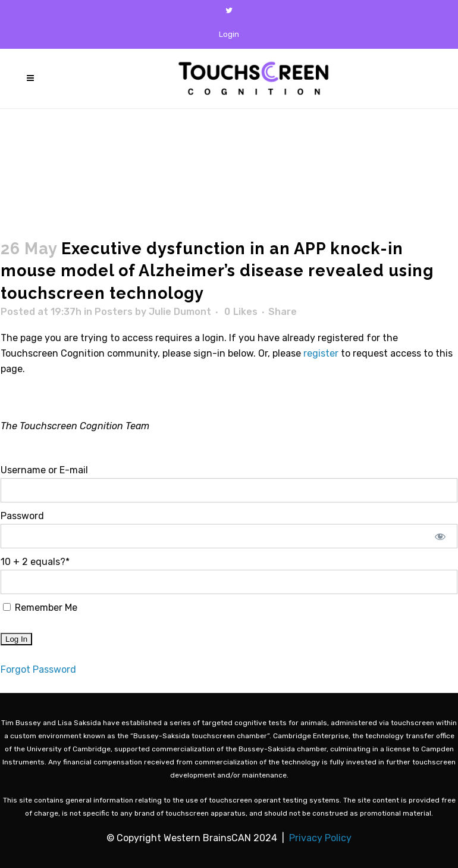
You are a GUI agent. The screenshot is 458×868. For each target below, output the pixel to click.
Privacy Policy (320, 838)
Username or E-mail (44, 470)
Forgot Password (38, 669)
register (321, 353)
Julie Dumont (180, 312)
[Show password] (440, 536)
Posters (114, 312)
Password (22, 516)
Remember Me (40, 608)
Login (229, 34)
